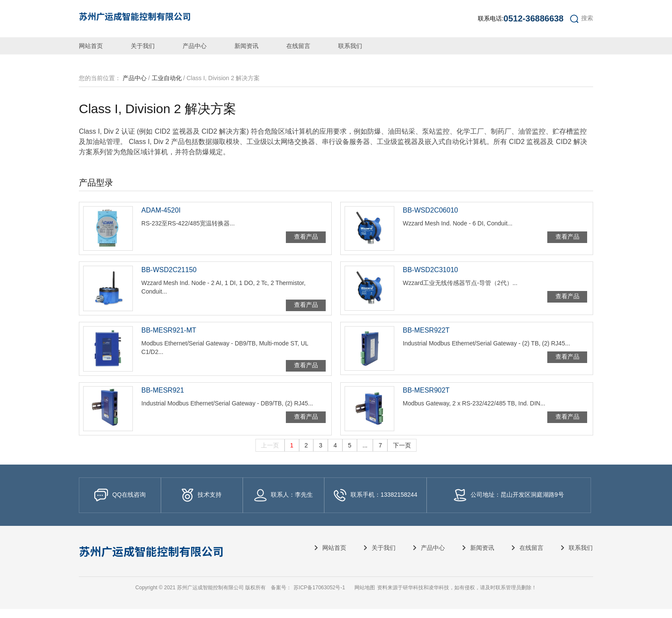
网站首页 (91, 46)
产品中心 (195, 46)
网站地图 (365, 597)
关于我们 (143, 46)
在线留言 (298, 46)
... (365, 454)
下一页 (402, 454)
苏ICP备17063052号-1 (319, 597)
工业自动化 (167, 78)
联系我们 (350, 46)
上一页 (270, 454)
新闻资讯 (246, 46)
